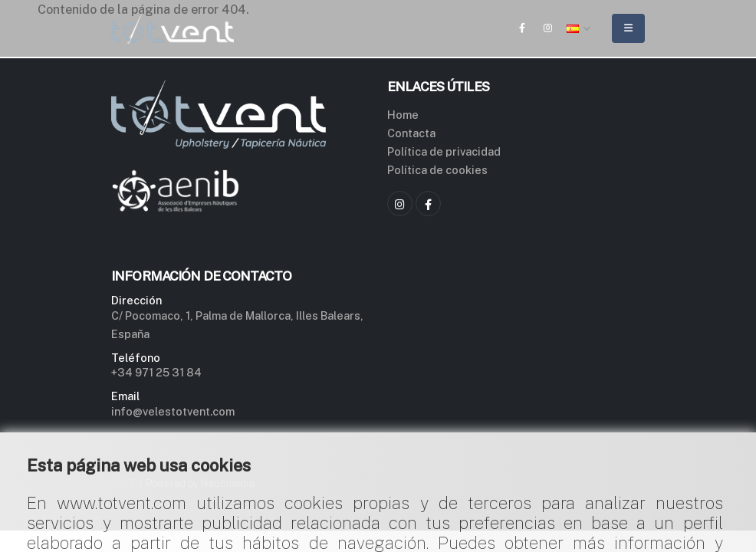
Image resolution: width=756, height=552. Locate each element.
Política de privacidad (444, 151)
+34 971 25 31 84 (156, 372)
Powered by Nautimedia (200, 483)
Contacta (411, 133)
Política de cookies (437, 170)
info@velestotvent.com (173, 411)
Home (403, 115)
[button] (579, 28)
